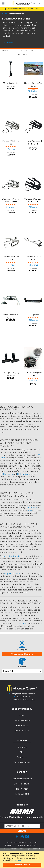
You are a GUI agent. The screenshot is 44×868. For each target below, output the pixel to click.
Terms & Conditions (27, 845)
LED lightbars (6, 474)
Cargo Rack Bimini (11, 315)
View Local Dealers (22, 654)
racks (30, 510)
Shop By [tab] (5, 50)
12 (33, 91)
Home (5, 14)
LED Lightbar (33, 315)
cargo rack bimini (12, 574)
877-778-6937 (23, 697)
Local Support (22, 794)
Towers (22, 716)
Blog (22, 752)
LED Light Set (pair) (11, 373)
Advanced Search (16, 842)
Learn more (17, 860)
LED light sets (24, 474)
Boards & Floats (22, 731)
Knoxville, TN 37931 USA (23, 700)
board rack (32, 508)
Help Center (22, 789)
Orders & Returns (22, 784)
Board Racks (22, 726)
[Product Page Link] (11, 69)
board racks (21, 624)
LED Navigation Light (11, 83)
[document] (22, 860)
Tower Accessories (22, 721)
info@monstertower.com (23, 694)
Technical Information (22, 779)
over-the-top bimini (13, 556)
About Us (22, 747)
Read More (8, 43)
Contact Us (22, 757)
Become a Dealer (22, 762)
